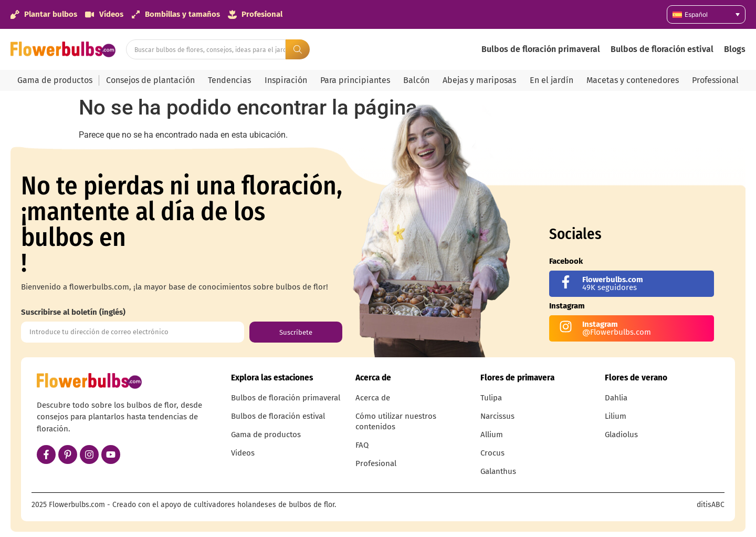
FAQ (362, 445)
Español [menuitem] (696, 14)
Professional (715, 80)
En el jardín (552, 80)
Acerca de (373, 398)
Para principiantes (355, 80)
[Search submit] (298, 49)
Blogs (735, 49)
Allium (492, 435)
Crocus (492, 453)
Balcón (416, 80)
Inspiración (286, 80)
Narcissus (497, 416)
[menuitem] (706, 14)
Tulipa (491, 398)
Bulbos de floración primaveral (541, 49)
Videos (243, 453)
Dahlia (616, 398)
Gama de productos (55, 80)
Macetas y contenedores (633, 80)
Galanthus (498, 471)
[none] (706, 14)
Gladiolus (621, 435)
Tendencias (229, 80)
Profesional (376, 463)
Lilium (616, 416)
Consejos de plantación (150, 80)
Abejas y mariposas (479, 80)
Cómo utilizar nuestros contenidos (396, 421)
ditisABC (711, 505)
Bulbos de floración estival (662, 49)
